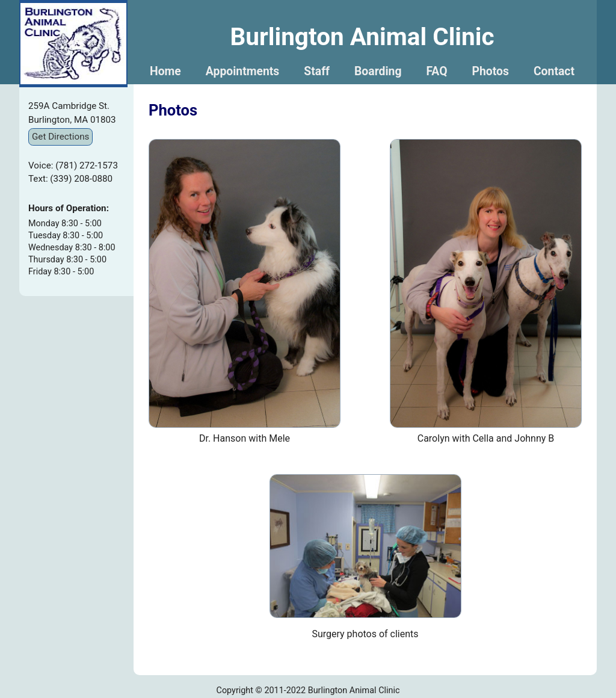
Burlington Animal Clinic (362, 37)
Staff (317, 71)
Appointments (243, 71)
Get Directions (60, 137)
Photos (491, 71)
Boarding (378, 71)
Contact (554, 71)
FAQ (436, 71)
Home (165, 71)
